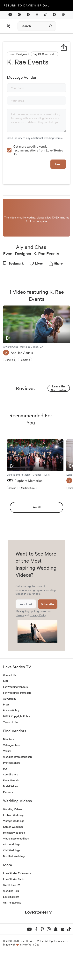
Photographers (12, 789)
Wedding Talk (11, 917)
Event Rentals (11, 807)
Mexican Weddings (14, 859)
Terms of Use (11, 749)
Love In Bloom (11, 923)
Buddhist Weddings (14, 883)
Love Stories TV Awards (17, 900)
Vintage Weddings (14, 847)
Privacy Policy (38, 642)
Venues (7, 777)
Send (58, 191)
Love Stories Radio (14, 906)
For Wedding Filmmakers (17, 719)
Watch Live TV (11, 912)
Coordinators (11, 801)
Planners (8, 819)
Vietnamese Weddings (16, 865)
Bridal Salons (10, 813)
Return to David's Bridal (26, 5)
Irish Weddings (12, 871)
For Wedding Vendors (15, 713)
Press (6, 731)
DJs (5, 795)
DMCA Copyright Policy (17, 743)
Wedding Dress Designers (18, 783)
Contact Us (9, 702)
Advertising (10, 725)
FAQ (6, 708)
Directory (8, 766)
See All (37, 534)
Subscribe (48, 631)
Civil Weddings (12, 877)
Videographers (12, 772)
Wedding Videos (12, 836)
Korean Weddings (13, 853)
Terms (20, 642)
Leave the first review (59, 415)
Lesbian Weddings (14, 842)
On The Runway (12, 929)
